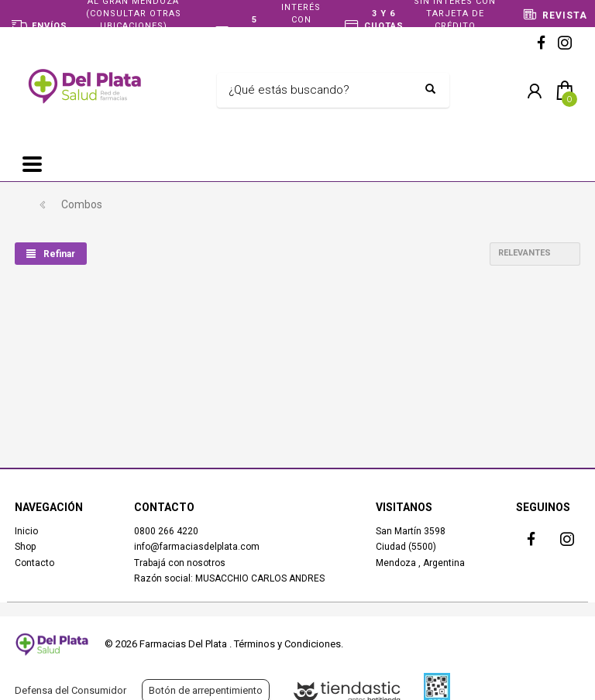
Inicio (26, 531)
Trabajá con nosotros (180, 563)
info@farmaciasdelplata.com (197, 547)
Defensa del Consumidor (71, 690)
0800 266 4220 (166, 531)
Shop (25, 547)
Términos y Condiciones (287, 644)
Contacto (34, 563)
